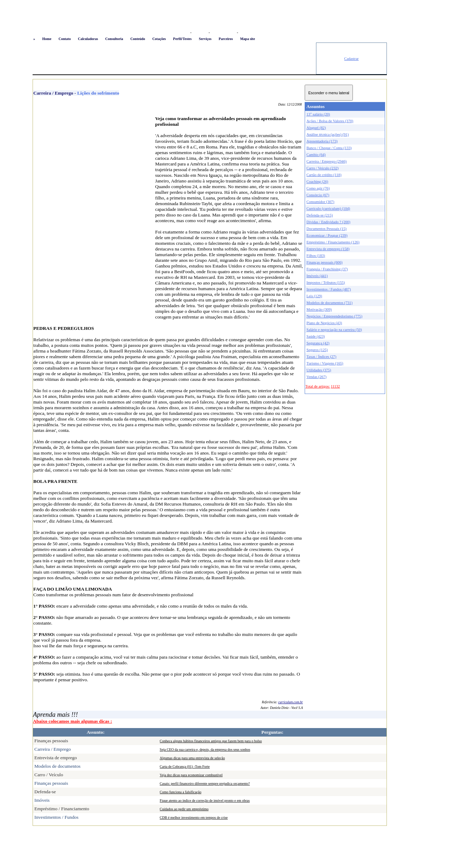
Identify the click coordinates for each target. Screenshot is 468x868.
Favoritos (200, 32)
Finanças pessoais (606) (325, 262)
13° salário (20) (318, 114)
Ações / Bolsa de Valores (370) (330, 121)
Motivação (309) (319, 309)
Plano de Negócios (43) (324, 323)
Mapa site (248, 39)
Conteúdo (138, 39)
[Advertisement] (174, 58)
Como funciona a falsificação (181, 792)
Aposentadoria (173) (322, 141)
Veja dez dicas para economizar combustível (191, 775)
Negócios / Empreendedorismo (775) (334, 316)
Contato (64, 39)
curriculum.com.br (291, 702)
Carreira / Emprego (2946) (326, 161)
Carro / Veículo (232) (323, 168)
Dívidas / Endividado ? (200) (328, 222)
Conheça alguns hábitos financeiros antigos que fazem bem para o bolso (211, 741)
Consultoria (114, 39)
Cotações (159, 39)
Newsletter (248, 32)
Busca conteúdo (223, 32)
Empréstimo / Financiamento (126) (333, 242)
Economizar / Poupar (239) (327, 235)
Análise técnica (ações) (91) (328, 134)
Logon (183, 32)
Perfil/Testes (182, 39)
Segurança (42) (318, 343)
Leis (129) (314, 296)
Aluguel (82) (316, 128)
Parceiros (226, 39)
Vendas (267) (317, 377)
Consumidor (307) (320, 202)
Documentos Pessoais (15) (326, 229)
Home (47, 39)
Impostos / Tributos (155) (326, 283)
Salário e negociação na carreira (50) (334, 330)
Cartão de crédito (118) (324, 175)
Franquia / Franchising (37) (327, 269)
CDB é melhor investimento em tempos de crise (194, 818)
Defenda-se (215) (320, 215)
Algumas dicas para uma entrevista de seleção (192, 758)
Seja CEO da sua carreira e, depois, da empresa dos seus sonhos (205, 749)
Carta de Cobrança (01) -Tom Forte (185, 766)
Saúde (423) (316, 336)
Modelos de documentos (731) (329, 303)
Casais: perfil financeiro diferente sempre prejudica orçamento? (205, 784)
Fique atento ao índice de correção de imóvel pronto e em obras (205, 801)
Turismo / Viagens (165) (325, 363)
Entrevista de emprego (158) (328, 249)
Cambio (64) (316, 155)
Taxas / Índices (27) (321, 357)
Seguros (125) (317, 350)
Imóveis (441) (317, 276)
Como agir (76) (318, 188)
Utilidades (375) (319, 370)
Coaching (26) (317, 182)
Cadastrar (352, 59)
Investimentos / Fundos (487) (329, 289)
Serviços (205, 39)
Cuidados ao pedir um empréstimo (184, 809)
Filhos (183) (316, 256)
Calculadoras (88, 39)
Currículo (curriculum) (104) (328, 208)
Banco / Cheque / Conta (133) (329, 148)
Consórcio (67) (318, 195)
